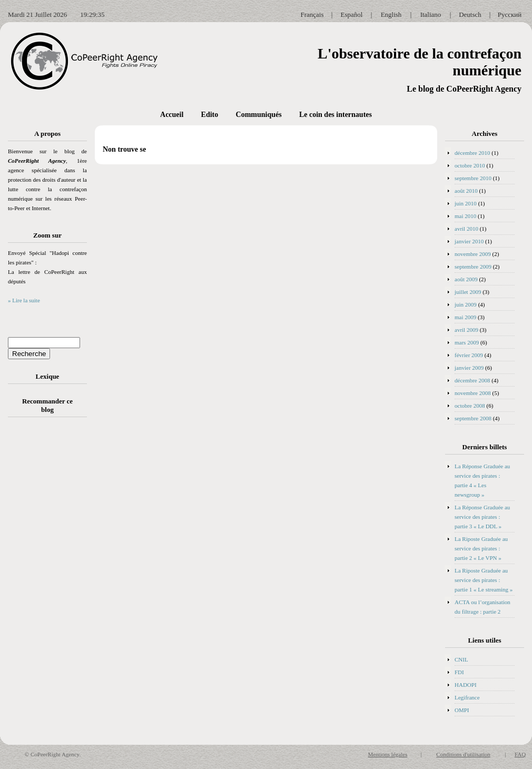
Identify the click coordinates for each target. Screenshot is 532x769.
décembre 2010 (472, 153)
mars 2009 (467, 342)
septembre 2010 (473, 178)
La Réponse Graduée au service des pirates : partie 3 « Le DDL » (482, 517)
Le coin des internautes (336, 115)
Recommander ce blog (47, 405)
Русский (510, 14)
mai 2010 (465, 216)
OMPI (462, 710)
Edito (210, 115)
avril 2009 (466, 330)
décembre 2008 (472, 380)
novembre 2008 (473, 393)
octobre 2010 (470, 165)
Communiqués (259, 115)
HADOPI (466, 685)
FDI (459, 672)
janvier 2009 (469, 368)
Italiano (431, 14)
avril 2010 (466, 229)
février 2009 (469, 355)
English (391, 14)
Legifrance (467, 697)
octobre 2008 (470, 406)
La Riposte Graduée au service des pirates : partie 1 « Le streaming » (484, 580)
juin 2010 (466, 203)
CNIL (461, 659)
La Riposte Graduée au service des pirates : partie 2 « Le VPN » (481, 548)
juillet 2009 (468, 292)
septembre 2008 (473, 418)
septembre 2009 (473, 267)
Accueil (172, 115)
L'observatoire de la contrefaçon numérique (420, 62)
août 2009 (466, 279)
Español (352, 14)
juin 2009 (466, 304)
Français (312, 14)
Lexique (48, 376)
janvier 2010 (469, 241)
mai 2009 (465, 317)
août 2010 (466, 191)
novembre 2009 (473, 254)
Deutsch (470, 14)
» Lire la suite (24, 300)
